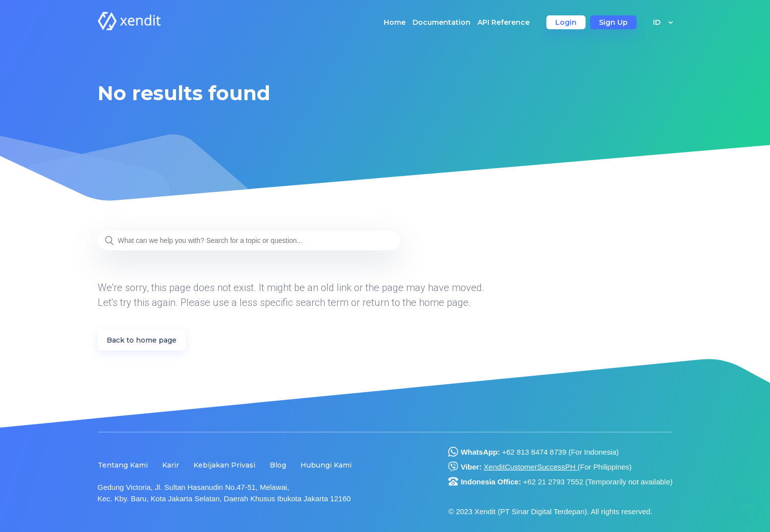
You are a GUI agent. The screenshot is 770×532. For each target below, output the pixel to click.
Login (566, 22)
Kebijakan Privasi (224, 465)
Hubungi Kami (326, 465)
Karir (171, 465)
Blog (278, 465)
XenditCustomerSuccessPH (531, 467)
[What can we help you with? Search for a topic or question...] (249, 240)
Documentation (442, 22)
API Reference (503, 22)
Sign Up (613, 22)
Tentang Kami (123, 465)
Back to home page (142, 340)
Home (395, 22)
